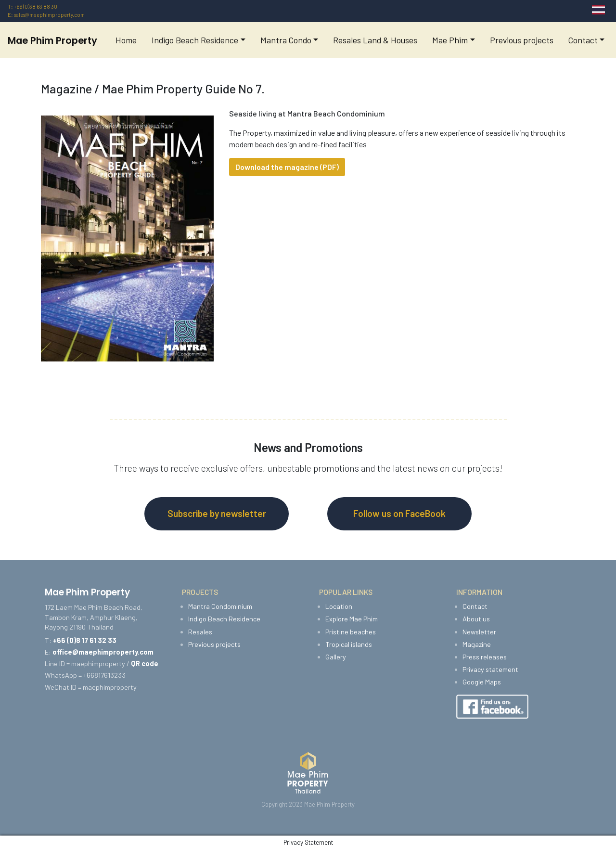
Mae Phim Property (52, 40)
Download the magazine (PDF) (287, 167)
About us (476, 619)
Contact (583, 40)
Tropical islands (349, 644)
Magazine (477, 644)
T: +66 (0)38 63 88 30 (32, 6)
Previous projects (522, 40)
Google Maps (482, 682)
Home (126, 40)
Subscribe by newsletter (217, 513)
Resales (200, 632)
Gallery (336, 657)
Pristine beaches (351, 632)
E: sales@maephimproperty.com (46, 15)
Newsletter (479, 632)
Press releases (485, 657)
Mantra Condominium (220, 606)
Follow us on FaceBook (399, 513)
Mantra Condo (286, 40)
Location (339, 606)
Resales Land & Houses (375, 40)
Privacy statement (490, 669)
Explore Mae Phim (352, 619)
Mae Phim (450, 40)
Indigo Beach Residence (195, 40)
